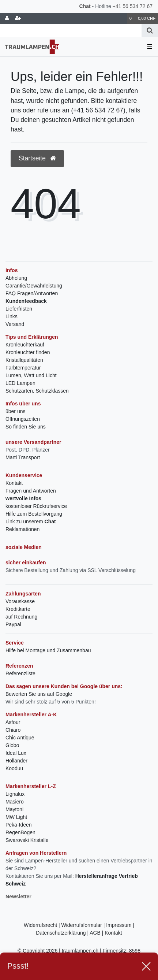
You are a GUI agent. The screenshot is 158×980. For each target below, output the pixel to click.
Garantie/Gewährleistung (34, 286)
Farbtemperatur (23, 368)
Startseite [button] (37, 158)
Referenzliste (20, 673)
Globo (12, 745)
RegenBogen (20, 832)
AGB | (97, 933)
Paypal (13, 624)
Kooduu (14, 768)
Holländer (16, 761)
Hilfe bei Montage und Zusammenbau (48, 650)
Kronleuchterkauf (25, 345)
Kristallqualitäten (24, 360)
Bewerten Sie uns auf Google (39, 694)
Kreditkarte (18, 609)
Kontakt (14, 483)
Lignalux (15, 794)
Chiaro (13, 730)
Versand (15, 324)
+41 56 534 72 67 (133, 6)
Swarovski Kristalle (27, 840)
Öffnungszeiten (23, 419)
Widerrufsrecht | (42, 925)
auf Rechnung (21, 617)
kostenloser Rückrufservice (36, 506)
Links (12, 316)
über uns (15, 411)
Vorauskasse (20, 601)
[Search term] (71, 31)
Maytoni (14, 809)
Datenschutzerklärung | (63, 933)
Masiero (15, 802)
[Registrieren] (18, 18)
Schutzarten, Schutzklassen (37, 391)
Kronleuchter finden (28, 352)
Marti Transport (23, 457)
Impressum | (120, 925)
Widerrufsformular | (84, 925)
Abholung (16, 278)
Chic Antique (20, 738)
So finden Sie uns (26, 427)
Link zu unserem (31, 521)
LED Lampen (20, 383)
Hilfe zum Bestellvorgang (34, 514)
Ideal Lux (16, 753)
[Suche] (150, 31)
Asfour (13, 722)
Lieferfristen (19, 309)
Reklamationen (22, 529)
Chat (85, 6)
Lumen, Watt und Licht (31, 375)
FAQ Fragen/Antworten (32, 293)
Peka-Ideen (19, 825)
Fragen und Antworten (31, 491)
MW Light (16, 817)
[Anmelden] (7, 18)
